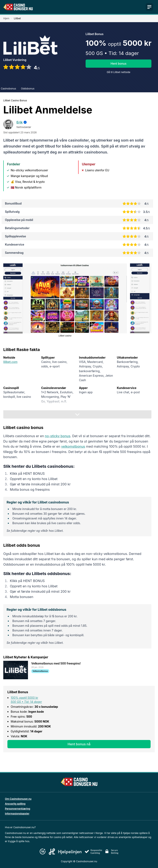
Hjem (6, 18)
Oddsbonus (28, 89)
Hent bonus (118, 63)
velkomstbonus (73, 446)
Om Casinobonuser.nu (18, 799)
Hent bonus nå (79, 744)
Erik (20, 122)
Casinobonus (8, 89)
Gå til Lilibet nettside (119, 72)
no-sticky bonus (58, 436)
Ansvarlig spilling (15, 804)
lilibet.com (10, 362)
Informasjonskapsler (17, 814)
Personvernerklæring (18, 809)
